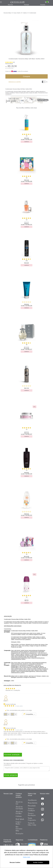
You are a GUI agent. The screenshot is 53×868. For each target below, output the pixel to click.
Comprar (26, 76)
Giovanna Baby (7, 13)
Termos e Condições (31, 810)
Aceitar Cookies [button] (38, 862)
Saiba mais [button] (26, 857)
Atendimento (32, 800)
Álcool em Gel (19, 803)
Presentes (43, 5)
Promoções (19, 834)
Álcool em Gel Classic (19, 808)
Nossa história (33, 803)
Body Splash (20, 819)
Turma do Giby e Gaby (32, 824)
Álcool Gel (10, 5)
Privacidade (32, 806)
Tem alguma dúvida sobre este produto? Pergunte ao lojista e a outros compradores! (23, 764)
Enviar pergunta (11, 775)
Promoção (26, 5)
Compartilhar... (29, 714)
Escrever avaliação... (13, 755)
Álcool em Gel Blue (19, 812)
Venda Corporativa (32, 819)
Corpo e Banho (18, 823)
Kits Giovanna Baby (19, 829)
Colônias (19, 816)
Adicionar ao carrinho (15, 82)
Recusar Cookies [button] (15, 862)
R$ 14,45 (11, 68)
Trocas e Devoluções (32, 814)
